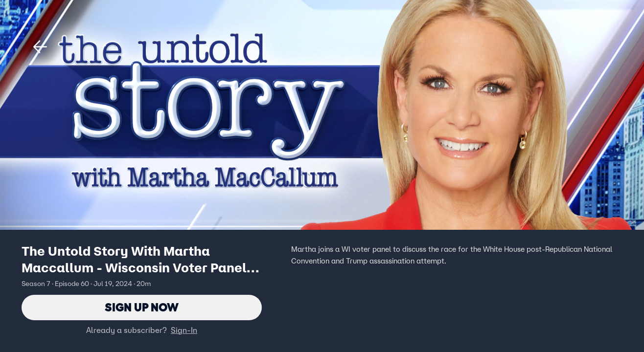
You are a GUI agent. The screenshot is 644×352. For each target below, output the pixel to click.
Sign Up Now (142, 307)
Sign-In (184, 330)
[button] (40, 47)
